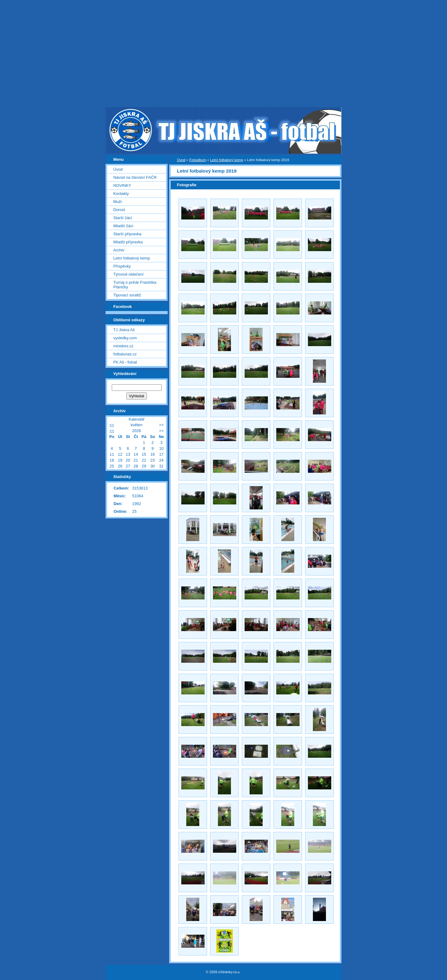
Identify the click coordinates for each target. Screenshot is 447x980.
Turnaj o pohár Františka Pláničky (135, 285)
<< (112, 425)
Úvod (181, 160)
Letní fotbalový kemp (227, 160)
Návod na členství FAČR (135, 177)
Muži (117, 202)
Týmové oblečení (128, 274)
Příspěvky (122, 266)
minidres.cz (123, 346)
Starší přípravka (127, 234)
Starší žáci (123, 218)
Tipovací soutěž (127, 295)
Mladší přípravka (128, 242)
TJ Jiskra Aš (124, 330)
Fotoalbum (198, 160)
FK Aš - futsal (125, 362)
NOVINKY (122, 185)
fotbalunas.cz (125, 354)
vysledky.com (125, 338)
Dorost (119, 210)
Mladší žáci (123, 226)
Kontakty (121, 194)
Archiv (119, 250)
